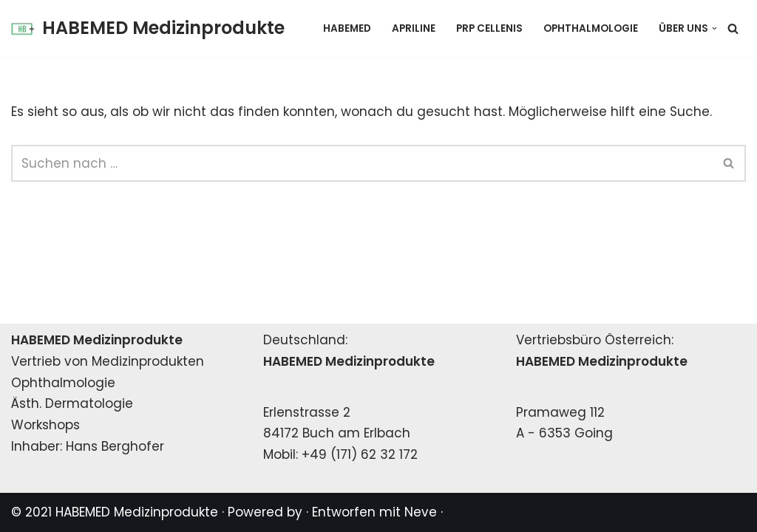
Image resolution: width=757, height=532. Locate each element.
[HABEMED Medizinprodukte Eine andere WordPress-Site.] (148, 28)
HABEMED (347, 28)
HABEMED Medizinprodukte (137, 512)
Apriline (414, 28)
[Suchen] (733, 28)
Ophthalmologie (591, 28)
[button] (714, 28)
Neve (421, 512)
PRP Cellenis (489, 28)
